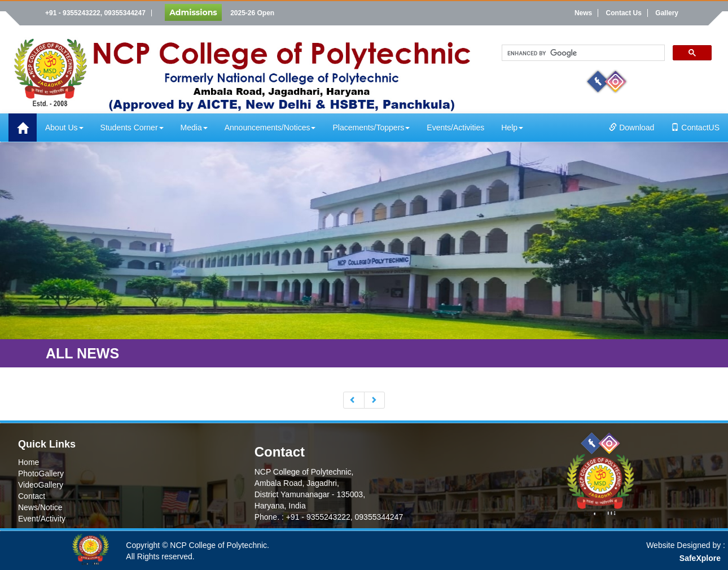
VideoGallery (41, 485)
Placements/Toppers (371, 128)
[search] (582, 53)
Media (194, 128)
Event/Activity (42, 519)
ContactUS (695, 128)
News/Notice (40, 507)
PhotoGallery (41, 473)
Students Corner (132, 128)
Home (28, 462)
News (583, 13)
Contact (32, 496)
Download (631, 128)
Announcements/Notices (270, 128)
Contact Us (624, 13)
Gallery (667, 13)
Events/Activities (455, 128)
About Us (64, 128)
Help (512, 128)
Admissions (193, 12)
